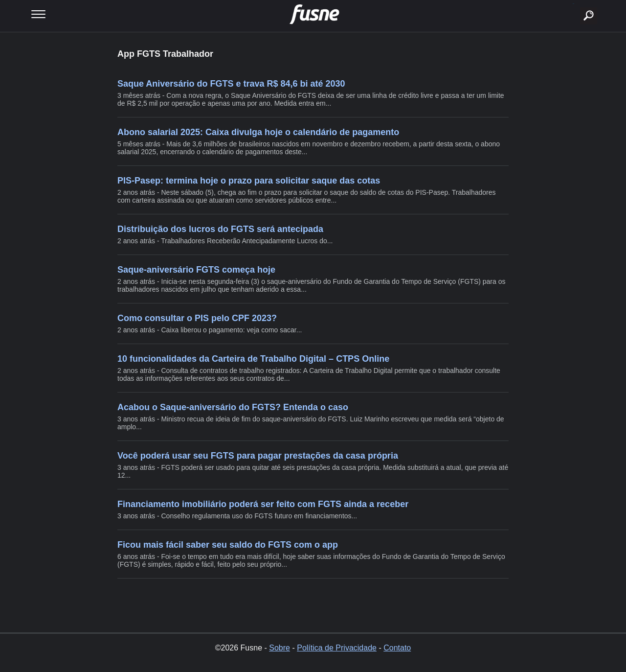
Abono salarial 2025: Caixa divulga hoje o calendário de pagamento (258, 132)
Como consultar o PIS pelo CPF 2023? (197, 318)
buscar (573, 4)
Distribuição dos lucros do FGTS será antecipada (220, 229)
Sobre (279, 648)
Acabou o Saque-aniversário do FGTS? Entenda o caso (233, 407)
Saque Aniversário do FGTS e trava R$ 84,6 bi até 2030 (231, 84)
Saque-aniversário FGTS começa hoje (196, 270)
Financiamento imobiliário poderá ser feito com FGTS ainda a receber (263, 504)
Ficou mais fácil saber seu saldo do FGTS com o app (228, 545)
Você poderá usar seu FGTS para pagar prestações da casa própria (258, 456)
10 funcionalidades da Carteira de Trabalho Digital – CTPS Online (253, 359)
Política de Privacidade (337, 648)
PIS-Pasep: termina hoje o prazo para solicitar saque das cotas (249, 181)
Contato (397, 648)
